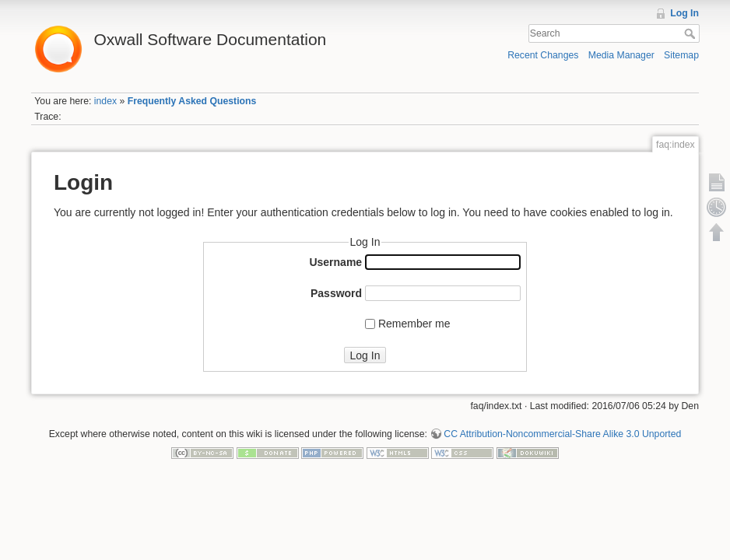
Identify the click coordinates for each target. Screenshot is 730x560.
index (105, 101)
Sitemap (681, 55)
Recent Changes (543, 55)
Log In (684, 13)
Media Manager (621, 55)
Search (691, 33)
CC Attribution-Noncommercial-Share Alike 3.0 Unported (562, 434)
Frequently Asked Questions (192, 101)
